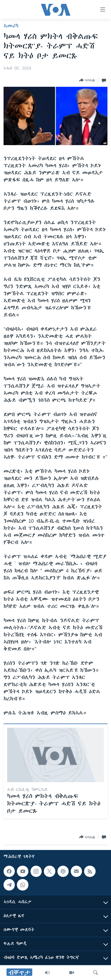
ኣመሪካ (11, 26)
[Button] (87, 80)
